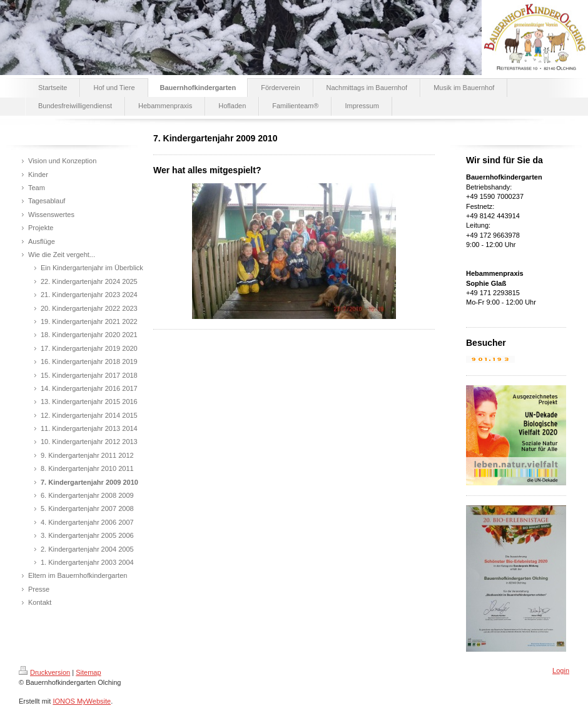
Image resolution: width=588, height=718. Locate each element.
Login (561, 670)
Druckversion (44, 672)
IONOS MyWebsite (82, 701)
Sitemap (88, 672)
